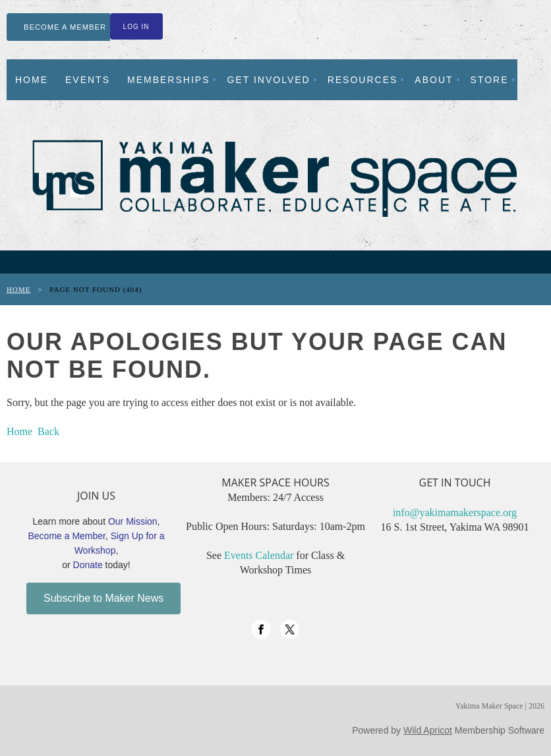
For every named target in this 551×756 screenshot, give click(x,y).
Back (48, 431)
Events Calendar (259, 555)
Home (18, 289)
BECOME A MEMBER (65, 27)
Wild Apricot (428, 730)
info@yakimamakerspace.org (455, 512)
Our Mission (133, 521)
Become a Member (67, 536)
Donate (88, 565)
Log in (136, 27)
